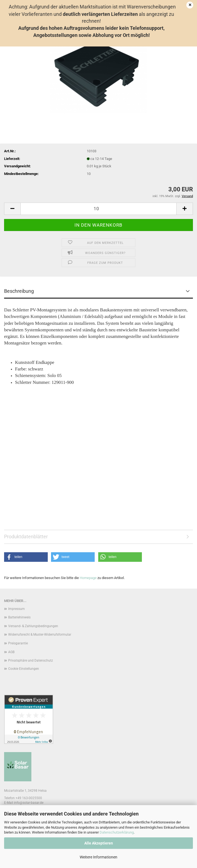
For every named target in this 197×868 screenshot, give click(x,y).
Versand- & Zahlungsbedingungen (33, 626)
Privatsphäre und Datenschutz (31, 661)
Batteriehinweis (19, 617)
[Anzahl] (98, 209)
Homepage (88, 578)
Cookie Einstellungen (24, 669)
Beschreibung (19, 291)
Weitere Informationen (98, 857)
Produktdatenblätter (26, 537)
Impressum (17, 609)
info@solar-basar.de (29, 803)
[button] (12, 209)
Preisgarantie (18, 643)
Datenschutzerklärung (117, 832)
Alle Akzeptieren (99, 843)
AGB (11, 652)
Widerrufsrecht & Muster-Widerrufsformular (40, 635)
